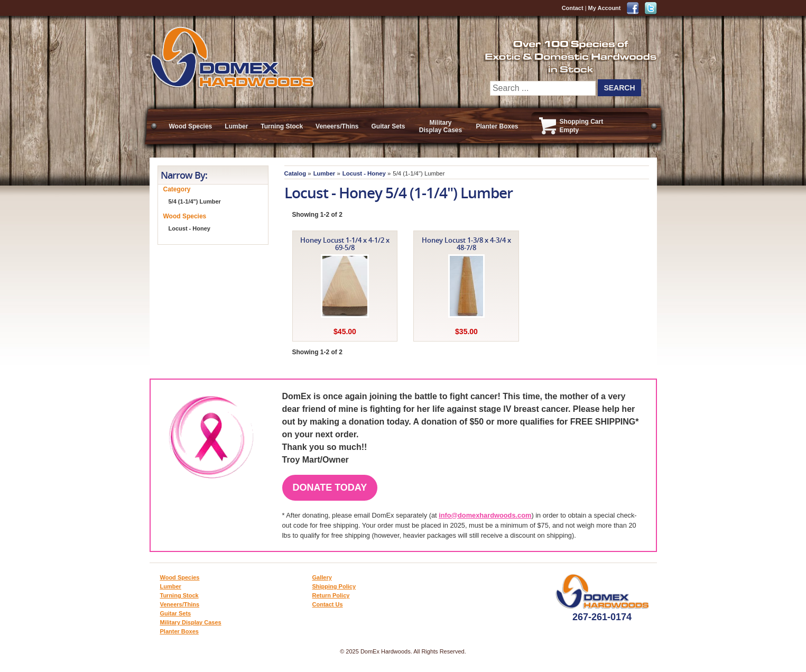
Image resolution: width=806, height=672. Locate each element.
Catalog (295, 173)
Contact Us (328, 604)
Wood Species (191, 126)
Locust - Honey (364, 173)
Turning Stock (282, 126)
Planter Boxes (497, 126)
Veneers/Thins (337, 126)
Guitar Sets (388, 126)
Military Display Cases (441, 126)
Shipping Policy (334, 586)
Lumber (236, 126)
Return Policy (331, 595)
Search (619, 88)
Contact (573, 8)
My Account (605, 8)
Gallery (322, 577)
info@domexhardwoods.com (485, 515)
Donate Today (330, 487)
